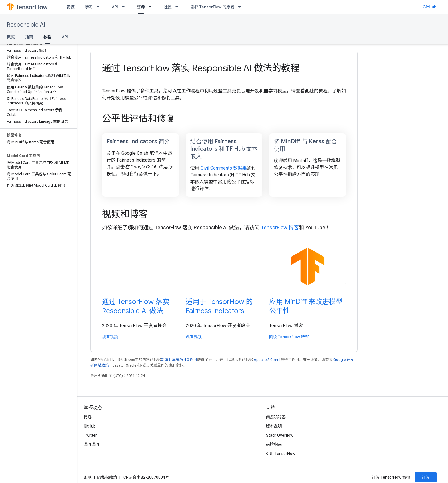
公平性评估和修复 (139, 118)
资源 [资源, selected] (141, 7)
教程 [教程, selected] (47, 37)
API (115, 7)
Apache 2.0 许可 (267, 360)
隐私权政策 (107, 477)
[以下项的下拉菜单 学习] (100, 7)
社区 (168, 7)
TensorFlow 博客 (280, 227)
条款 (88, 477)
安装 (71, 7)
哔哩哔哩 (92, 444)
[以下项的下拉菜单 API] (125, 7)
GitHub (430, 7)
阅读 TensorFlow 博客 (289, 337)
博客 (88, 417)
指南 (29, 37)
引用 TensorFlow (281, 454)
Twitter (90, 435)
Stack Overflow (280, 435)
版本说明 (274, 426)
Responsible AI (26, 25)
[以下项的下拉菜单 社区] (179, 7)
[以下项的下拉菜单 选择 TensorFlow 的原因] (241, 7)
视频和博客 (125, 214)
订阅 (426, 477)
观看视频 (110, 337)
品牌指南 (274, 444)
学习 (89, 7)
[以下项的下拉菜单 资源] (152, 7)
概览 (11, 37)
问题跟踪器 (276, 417)
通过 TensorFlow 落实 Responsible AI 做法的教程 (201, 68)
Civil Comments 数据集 (224, 168)
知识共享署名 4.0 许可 (179, 360)
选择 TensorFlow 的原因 (212, 7)
